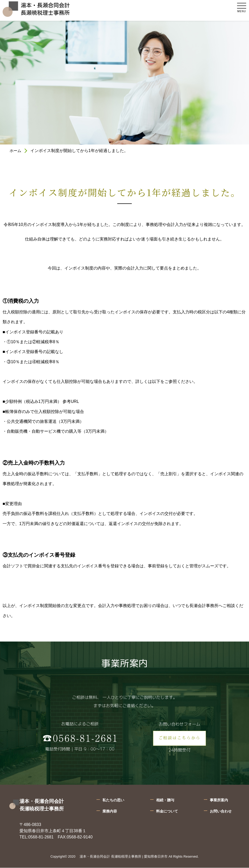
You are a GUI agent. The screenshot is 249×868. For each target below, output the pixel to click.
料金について (167, 812)
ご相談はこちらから (179, 739)
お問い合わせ (221, 812)
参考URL (71, 401)
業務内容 (110, 812)
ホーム (16, 151)
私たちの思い (113, 801)
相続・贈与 (165, 801)
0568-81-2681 (41, 838)
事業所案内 (219, 801)
